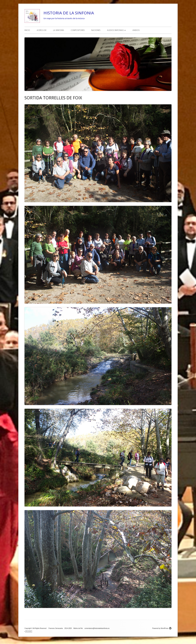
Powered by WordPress (162, 628)
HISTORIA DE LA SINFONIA (69, 13)
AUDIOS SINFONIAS (115, 30)
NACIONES (96, 30)
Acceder (29, 631)
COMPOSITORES (78, 30)
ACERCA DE (42, 30)
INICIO (27, 30)
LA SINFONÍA (59, 30)
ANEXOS (136, 30)
